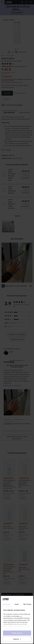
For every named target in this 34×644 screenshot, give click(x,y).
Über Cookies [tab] (27, 604)
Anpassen (17, 639)
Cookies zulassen (17, 633)
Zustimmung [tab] (7, 604)
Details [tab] (17, 604)
